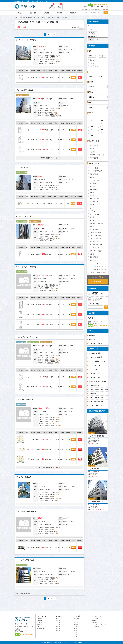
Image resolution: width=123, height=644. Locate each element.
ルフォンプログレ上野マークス (27, 337)
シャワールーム (95, 248)
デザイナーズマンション (97, 155)
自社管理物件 (94, 174)
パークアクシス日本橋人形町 (96, 502)
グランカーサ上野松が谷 (24, 400)
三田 (76, 636)
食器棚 (92, 177)
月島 (76, 634)
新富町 (76, 628)
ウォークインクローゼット (98, 266)
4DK (101, 133)
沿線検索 (47, 13)
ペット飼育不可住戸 (96, 171)
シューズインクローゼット (98, 269)
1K (101, 117)
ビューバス (93, 196)
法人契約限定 (94, 260)
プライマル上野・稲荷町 (24, 90)
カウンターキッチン (96, 199)
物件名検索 (41, 628)
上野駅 (47, 58)
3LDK (102, 130)
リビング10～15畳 (95, 232)
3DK (91, 130)
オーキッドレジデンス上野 (25, 560)
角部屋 (92, 226)
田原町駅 (52, 420)
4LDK (92, 136)
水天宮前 (77, 618)
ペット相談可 (94, 146)
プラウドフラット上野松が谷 (26, 40)
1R (91, 117)
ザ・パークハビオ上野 (24, 216)
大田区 (58, 630)
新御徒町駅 (50, 363)
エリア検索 (33, 13)
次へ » (53, 34)
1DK (91, 120)
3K (101, 126)
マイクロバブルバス (96, 245)
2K (91, 123)
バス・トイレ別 (95, 180)
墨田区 (58, 626)
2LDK (92, 126)
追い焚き (93, 186)
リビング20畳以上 (95, 239)
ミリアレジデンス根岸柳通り (26, 511)
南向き (92, 220)
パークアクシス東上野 (24, 477)
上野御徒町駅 (51, 238)
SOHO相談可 (94, 158)
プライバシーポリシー (44, 622)
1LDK (102, 120)
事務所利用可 (94, 257)
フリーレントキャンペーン (98, 272)
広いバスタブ (94, 242)
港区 (57, 618)
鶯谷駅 (47, 529)
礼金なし (93, 63)
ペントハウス (94, 263)
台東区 (58, 622)
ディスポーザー (95, 202)
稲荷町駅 (52, 108)
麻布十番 (77, 630)
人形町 (76, 620)
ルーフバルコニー (95, 214)
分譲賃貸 (93, 152)
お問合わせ (73, 13)
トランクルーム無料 (96, 229)
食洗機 (92, 205)
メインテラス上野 (22, 168)
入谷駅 (53, 56)
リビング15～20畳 (95, 236)
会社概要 (60, 13)
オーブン (93, 208)
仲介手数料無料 (95, 66)
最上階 (92, 217)
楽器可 (92, 149)
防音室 (92, 254)
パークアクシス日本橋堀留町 (96, 436)
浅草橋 (76, 624)
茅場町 (76, 632)
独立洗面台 (93, 183)
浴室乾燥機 (93, 189)
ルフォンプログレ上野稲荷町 (26, 267)
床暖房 (92, 193)
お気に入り (52, 6)
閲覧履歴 (59, 6)
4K (91, 133)
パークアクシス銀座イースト (96, 469)
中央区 (58, 620)
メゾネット (93, 211)
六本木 (76, 626)
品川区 (58, 628)
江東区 (58, 624)
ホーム (20, 13)
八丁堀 (76, 622)
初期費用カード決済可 (97, 223)
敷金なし (93, 60)
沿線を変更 (92, 33)
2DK (101, 123)
